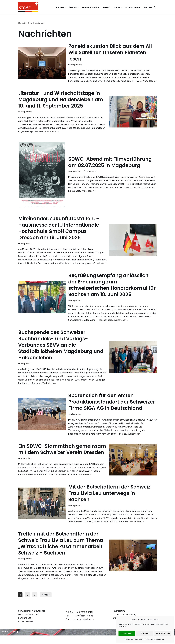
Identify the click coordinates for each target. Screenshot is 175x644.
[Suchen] (155, 7)
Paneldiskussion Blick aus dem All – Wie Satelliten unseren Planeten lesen (112, 52)
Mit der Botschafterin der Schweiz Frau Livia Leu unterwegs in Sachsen (109, 501)
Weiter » (46, 603)
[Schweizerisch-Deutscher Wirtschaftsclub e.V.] (28, 7)
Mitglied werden (133, 7)
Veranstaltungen (90, 7)
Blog (30, 23)
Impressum (161, 639)
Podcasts (117, 7)
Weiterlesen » (52, 135)
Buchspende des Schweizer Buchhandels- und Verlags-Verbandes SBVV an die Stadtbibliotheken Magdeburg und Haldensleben (61, 353)
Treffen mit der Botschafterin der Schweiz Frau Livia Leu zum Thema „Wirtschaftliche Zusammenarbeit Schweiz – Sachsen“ (61, 552)
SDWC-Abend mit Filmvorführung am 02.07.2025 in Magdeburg (110, 166)
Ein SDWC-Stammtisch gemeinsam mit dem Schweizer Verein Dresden (62, 457)
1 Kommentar (90, 175)
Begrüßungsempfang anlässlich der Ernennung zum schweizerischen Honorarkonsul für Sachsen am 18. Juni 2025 (112, 292)
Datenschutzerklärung (147, 639)
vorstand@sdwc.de (84, 628)
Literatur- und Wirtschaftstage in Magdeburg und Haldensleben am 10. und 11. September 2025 (61, 103)
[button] (78, 7)
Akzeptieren (127, 633)
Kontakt (148, 7)
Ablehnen (145, 633)
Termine (106, 7)
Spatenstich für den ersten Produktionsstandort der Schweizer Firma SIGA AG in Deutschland (112, 410)
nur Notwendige (163, 633)
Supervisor (77, 65)
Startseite (61, 7)
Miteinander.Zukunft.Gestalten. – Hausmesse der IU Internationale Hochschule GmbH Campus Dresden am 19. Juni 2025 (59, 232)
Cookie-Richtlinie (131, 639)
